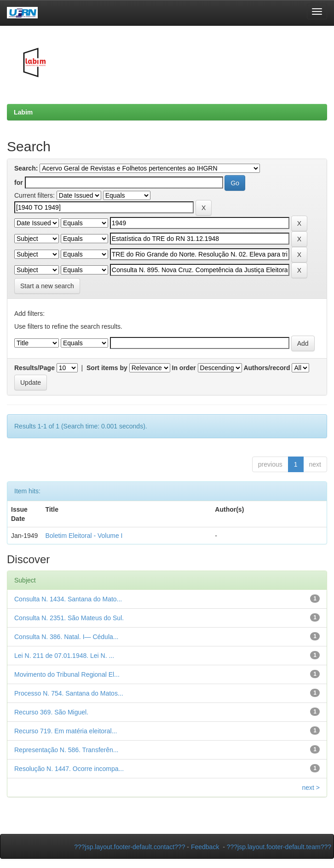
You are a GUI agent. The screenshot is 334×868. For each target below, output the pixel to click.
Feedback (205, 847)
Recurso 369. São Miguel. (51, 712)
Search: (26, 168)
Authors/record (267, 368)
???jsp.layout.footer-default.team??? (279, 847)
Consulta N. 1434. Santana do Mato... (68, 599)
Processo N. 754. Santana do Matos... (69, 693)
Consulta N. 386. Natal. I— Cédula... (66, 637)
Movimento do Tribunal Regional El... (67, 674)
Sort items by (107, 368)
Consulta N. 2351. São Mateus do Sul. (69, 618)
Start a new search (47, 286)
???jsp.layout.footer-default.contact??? (130, 847)
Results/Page (35, 368)
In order (184, 368)
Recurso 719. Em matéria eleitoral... (66, 731)
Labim (23, 112)
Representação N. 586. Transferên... (66, 750)
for (19, 183)
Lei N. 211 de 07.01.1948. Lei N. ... (64, 656)
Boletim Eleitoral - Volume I (84, 536)
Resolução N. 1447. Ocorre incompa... (69, 769)
